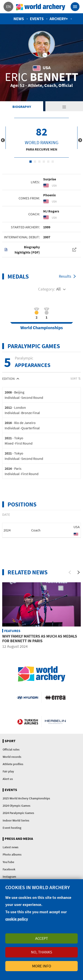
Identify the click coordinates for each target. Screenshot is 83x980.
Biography (22, 107)
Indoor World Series (16, 820)
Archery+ (59, 19)
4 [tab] (44, 162)
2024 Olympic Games (16, 806)
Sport (10, 741)
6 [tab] (53, 162)
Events (37, 19)
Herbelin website (55, 722)
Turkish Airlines (28, 722)
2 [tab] (35, 162)
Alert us (8, 779)
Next (80, 140)
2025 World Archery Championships (26, 798)
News (19, 19)
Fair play (8, 771)
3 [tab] (39, 162)
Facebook (9, 869)
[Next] (79, 572)
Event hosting (12, 828)
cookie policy (17, 919)
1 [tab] (31, 162)
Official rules (11, 749)
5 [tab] (48, 162)
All (58, 289)
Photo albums (12, 854)
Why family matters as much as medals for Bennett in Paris (40, 639)
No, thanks (42, 952)
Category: (47, 289)
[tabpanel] (41, 138)
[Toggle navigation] (75, 7)
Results (65, 276)
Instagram (9, 877)
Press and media (19, 839)
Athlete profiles (13, 764)
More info (42, 966)
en (9, 7)
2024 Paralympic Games (18, 813)
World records (12, 757)
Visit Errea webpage (55, 697)
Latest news (11, 847)
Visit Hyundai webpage (27, 697)
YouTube (8, 862)
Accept (42, 938)
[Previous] (70, 572)
